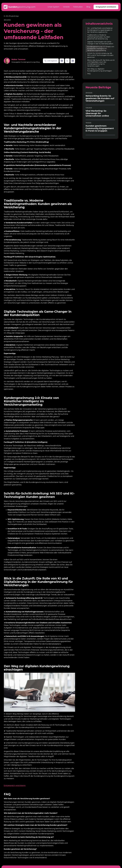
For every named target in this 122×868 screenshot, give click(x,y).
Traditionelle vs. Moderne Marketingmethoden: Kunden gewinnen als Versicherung (99, 37)
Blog (88, 7)
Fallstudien (78, 7)
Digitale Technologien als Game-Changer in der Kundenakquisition (100, 43)
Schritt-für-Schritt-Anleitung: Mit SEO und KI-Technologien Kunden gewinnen (100, 55)
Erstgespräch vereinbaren (106, 7)
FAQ (89, 74)
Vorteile (66, 7)
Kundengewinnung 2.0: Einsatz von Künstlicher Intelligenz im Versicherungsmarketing (101, 49)
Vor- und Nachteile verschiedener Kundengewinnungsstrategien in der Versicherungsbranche (100, 30)
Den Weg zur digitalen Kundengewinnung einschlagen (100, 70)
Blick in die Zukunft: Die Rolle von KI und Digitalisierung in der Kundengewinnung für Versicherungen (101, 63)
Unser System (53, 7)
